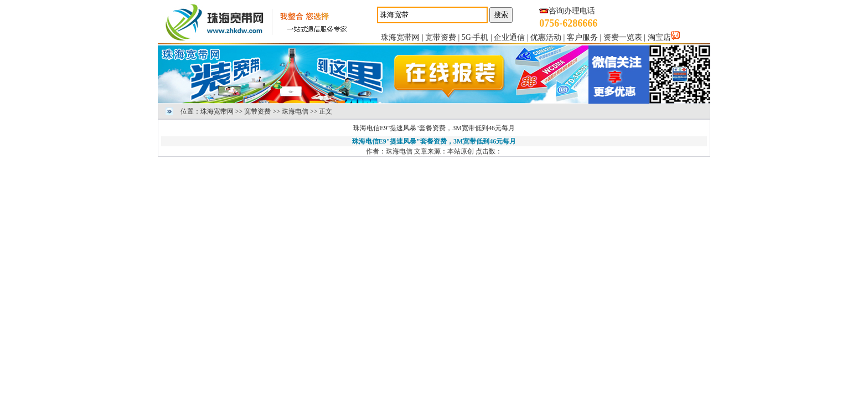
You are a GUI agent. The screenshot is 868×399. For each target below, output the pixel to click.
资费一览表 (623, 37)
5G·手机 (475, 37)
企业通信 (509, 37)
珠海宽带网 (400, 37)
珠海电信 (295, 111)
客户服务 (582, 37)
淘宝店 (659, 37)
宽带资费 (441, 37)
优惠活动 (546, 37)
